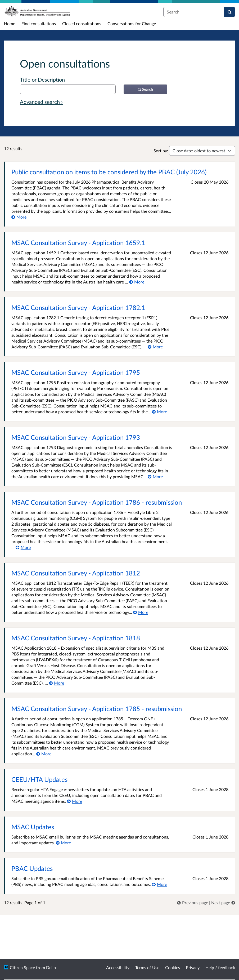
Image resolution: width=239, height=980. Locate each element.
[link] (193, 903)
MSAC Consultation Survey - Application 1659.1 (78, 243)
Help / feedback (220, 967)
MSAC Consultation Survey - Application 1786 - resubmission (97, 502)
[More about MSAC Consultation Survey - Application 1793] (155, 476)
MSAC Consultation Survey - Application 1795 (76, 372)
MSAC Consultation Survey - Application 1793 (76, 437)
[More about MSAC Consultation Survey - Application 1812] (141, 612)
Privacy (193, 967)
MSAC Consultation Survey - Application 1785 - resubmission (97, 709)
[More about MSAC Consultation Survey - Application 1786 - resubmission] (23, 547)
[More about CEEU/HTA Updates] (75, 801)
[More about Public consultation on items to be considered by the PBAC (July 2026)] (19, 217)
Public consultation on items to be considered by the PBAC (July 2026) (109, 172)
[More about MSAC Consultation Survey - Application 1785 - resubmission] (44, 754)
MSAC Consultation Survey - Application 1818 (76, 638)
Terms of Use (147, 967)
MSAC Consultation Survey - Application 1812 (76, 573)
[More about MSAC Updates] (63, 843)
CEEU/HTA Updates (39, 779)
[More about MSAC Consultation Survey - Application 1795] (159, 412)
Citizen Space (22, 967)
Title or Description (42, 79)
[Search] (230, 12)
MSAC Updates (33, 827)
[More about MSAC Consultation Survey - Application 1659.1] (137, 282)
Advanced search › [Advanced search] (41, 102)
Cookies (173, 967)
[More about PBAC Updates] (159, 884)
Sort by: (161, 151)
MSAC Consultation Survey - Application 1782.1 (78, 307)
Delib (51, 967)
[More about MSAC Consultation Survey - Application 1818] (57, 683)
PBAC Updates (32, 868)
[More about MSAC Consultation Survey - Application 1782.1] (155, 347)
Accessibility (118, 967)
